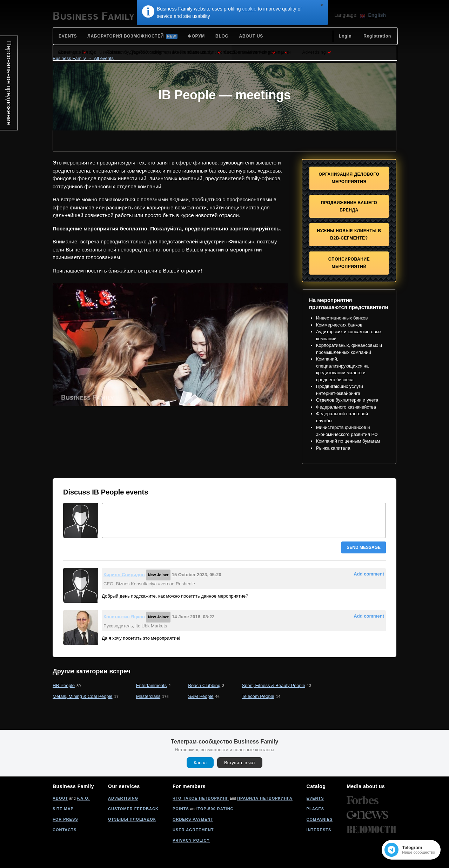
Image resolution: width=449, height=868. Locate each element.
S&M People (201, 696)
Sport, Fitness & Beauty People (273, 685)
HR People (64, 685)
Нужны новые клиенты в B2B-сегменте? (349, 234)
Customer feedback (133, 809)
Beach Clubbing (204, 685)
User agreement (193, 830)
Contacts (65, 830)
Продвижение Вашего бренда (349, 206)
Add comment (369, 574)
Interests (319, 830)
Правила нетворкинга (265, 798)
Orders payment (193, 819)
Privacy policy (191, 840)
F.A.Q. (83, 798)
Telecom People (258, 696)
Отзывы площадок (132, 819)
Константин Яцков (124, 617)
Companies (320, 819)
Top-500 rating (216, 809)
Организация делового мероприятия (349, 178)
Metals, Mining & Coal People (83, 696)
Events (315, 798)
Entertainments (151, 685)
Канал (200, 763)
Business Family (69, 58)
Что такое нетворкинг (201, 798)
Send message (364, 547)
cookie (249, 9)
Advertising (123, 798)
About (60, 798)
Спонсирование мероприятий (349, 263)
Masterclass (148, 696)
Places (316, 809)
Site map (63, 809)
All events (104, 58)
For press (65, 819)
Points (181, 809)
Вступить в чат (240, 763)
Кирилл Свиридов (124, 575)
